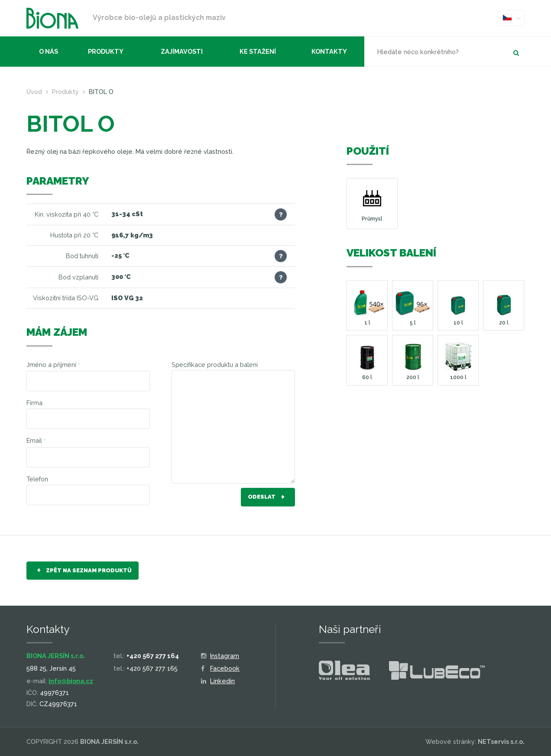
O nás (49, 51)
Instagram (220, 656)
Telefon (37, 479)
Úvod (34, 92)
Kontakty (329, 51)
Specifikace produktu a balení (215, 365)
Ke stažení (258, 51)
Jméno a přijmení (53, 365)
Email (36, 440)
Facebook (220, 668)
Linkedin (218, 681)
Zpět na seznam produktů (83, 571)
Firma (34, 403)
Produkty (106, 51)
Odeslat (268, 497)
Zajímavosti (182, 51)
